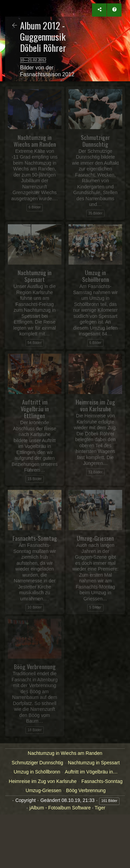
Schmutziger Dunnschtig (37, 763)
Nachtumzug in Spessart (94, 763)
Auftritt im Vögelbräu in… (91, 772)
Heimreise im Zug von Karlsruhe (43, 781)
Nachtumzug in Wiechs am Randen (65, 753)
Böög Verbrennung (86, 790)
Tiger (100, 808)
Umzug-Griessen (44, 790)
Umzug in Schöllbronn (37, 772)
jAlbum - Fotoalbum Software (60, 808)
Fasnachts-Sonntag (102, 781)
